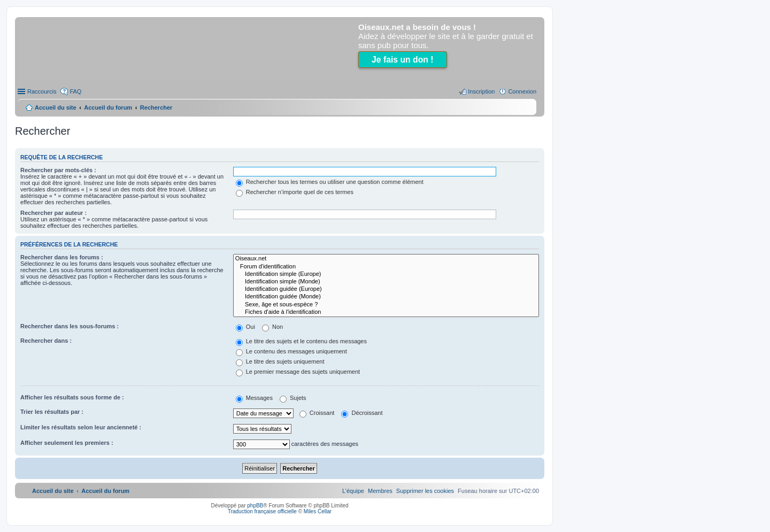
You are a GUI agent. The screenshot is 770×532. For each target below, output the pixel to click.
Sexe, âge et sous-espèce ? (386, 305)
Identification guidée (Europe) (386, 289)
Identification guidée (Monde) (386, 297)
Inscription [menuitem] (481, 91)
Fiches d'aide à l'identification (386, 312)
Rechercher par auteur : (53, 213)
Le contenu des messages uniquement (291, 351)
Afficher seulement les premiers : (67, 443)
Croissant (317, 413)
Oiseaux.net (386, 259)
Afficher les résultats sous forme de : (72, 397)
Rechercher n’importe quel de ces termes (295, 192)
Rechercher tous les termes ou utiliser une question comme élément (330, 182)
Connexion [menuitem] (522, 91)
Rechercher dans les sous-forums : (70, 326)
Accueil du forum (108, 107)
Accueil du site (56, 107)
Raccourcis (42, 91)
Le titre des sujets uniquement (280, 361)
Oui (245, 327)
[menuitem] (425, 491)
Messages (254, 398)
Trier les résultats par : (52, 412)
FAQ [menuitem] (75, 91)
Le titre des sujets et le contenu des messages (301, 341)
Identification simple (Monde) (386, 282)
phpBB (255, 506)
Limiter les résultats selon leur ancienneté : (81, 427)
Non (272, 327)
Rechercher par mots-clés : (58, 170)
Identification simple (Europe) (386, 274)
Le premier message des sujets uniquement (298, 372)
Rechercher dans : (46, 341)
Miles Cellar (318, 511)
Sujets (293, 398)
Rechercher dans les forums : (62, 257)
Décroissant (362, 413)
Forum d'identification (386, 267)
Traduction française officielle (262, 511)
